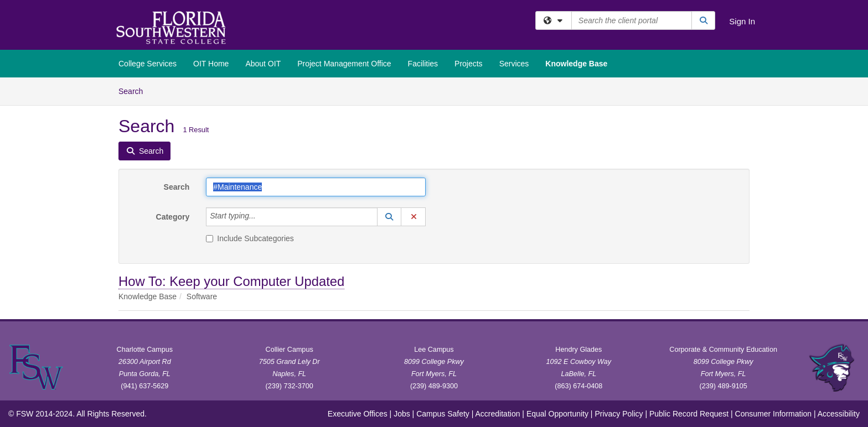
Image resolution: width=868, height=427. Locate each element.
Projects (469, 64)
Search (135, 90)
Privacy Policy (619, 414)
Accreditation (498, 414)
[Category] (262, 217)
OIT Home (211, 64)
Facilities (423, 64)
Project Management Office (344, 64)
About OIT (263, 64)
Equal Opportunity (557, 414)
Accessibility (839, 414)
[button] (389, 217)
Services (514, 64)
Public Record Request (689, 414)
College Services (148, 64)
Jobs (402, 414)
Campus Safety (443, 414)
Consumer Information (774, 414)
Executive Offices (358, 414)
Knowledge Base (576, 64)
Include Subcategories (250, 238)
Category (173, 217)
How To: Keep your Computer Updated (231, 281)
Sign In (742, 21)
